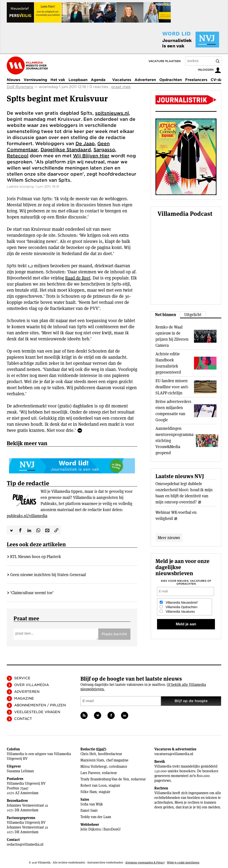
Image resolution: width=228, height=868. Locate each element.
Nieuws (14, 80)
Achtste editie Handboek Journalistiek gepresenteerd (168, 363)
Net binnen (165, 315)
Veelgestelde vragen (37, 712)
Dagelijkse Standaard (66, 150)
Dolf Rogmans (20, 87)
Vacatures (122, 80)
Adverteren (145, 80)
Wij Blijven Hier (91, 156)
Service (22, 678)
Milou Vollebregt (94, 767)
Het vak (58, 80)
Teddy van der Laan (96, 817)
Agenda (98, 80)
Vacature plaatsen (165, 61)
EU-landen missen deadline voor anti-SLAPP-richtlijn (172, 387)
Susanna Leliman (20, 771)
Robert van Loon (93, 785)
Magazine (24, 698)
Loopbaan (78, 80)
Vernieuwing (35, 80)
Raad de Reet (78, 278)
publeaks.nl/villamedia (27, 516)
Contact (23, 719)
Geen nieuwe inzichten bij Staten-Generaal (48, 575)
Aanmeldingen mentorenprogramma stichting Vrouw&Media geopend (174, 441)
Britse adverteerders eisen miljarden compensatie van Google (173, 411)
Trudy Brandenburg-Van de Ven (105, 779)
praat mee (121, 87)
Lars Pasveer (90, 773)
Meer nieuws (169, 538)
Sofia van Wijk (92, 804)
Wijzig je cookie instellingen (183, 862)
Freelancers (196, 80)
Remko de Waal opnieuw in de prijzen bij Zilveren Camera (172, 336)
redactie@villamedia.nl (25, 844)
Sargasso (104, 150)
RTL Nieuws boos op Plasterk (36, 557)
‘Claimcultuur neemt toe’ (32, 593)
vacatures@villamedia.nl (174, 754)
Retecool (18, 156)
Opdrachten (171, 80)
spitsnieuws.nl (112, 113)
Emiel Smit (89, 811)
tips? (101, 749)
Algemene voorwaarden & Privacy (145, 862)
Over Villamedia (32, 685)
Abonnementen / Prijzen (40, 705)
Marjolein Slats (92, 760)
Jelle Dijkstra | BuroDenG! (101, 829)
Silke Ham (89, 792)
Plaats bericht (114, 634)
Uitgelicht (193, 315)
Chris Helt (88, 754)
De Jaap (85, 144)
